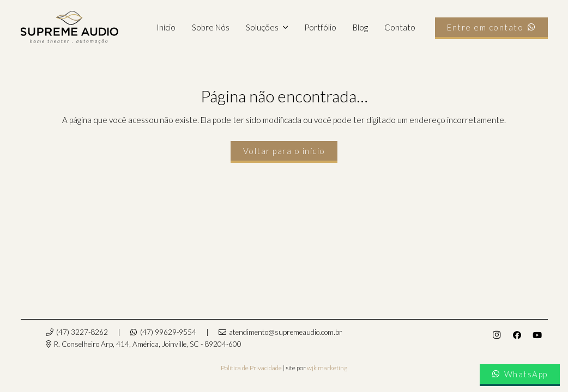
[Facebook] (517, 335)
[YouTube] (537, 335)
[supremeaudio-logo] (70, 27)
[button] (283, 27)
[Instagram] (497, 335)
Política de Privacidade (251, 368)
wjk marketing (327, 368)
